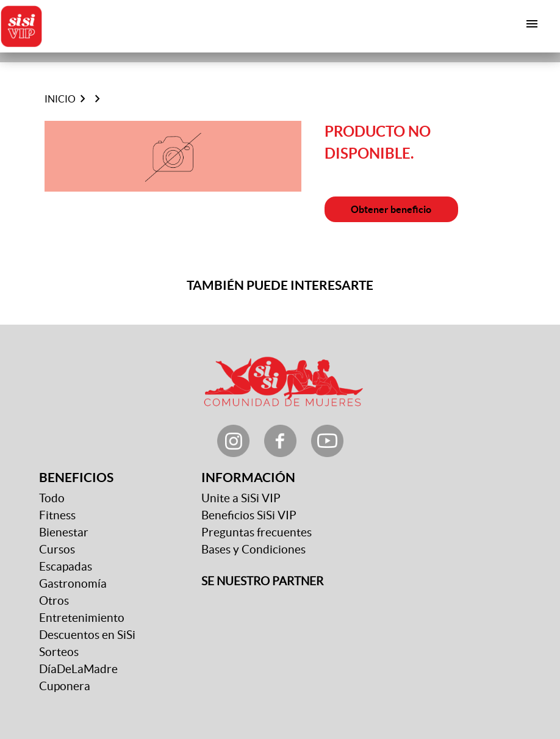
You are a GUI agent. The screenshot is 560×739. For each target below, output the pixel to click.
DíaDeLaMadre (78, 669)
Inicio (60, 99)
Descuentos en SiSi (87, 635)
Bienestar (64, 532)
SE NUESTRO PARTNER (262, 581)
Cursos (57, 550)
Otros (54, 601)
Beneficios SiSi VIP (249, 515)
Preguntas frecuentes (257, 532)
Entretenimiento (82, 618)
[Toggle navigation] (532, 24)
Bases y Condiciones (253, 550)
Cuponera (65, 686)
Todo (52, 498)
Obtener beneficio (391, 209)
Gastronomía (73, 584)
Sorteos (59, 652)
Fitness (57, 515)
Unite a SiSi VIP (241, 498)
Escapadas (66, 567)
